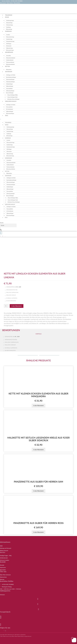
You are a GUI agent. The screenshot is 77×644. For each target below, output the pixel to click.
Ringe (7, 17)
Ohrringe (8, 31)
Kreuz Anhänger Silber (13, 95)
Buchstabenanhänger (11, 77)
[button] (38, 119)
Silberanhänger (10, 86)
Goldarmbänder (10, 60)
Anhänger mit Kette (11, 75)
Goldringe (8, 27)
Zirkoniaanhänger (10, 91)
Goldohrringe (9, 39)
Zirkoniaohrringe (10, 50)
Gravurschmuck (11, 101)
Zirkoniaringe (9, 29)
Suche (2, 223)
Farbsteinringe (10, 25)
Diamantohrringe (10, 37)
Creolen (8, 35)
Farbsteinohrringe (10, 41)
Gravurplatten (9, 88)
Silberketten (9, 70)
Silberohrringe (9, 48)
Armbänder (9, 52)
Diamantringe (9, 23)
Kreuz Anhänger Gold (12, 97)
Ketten (7, 66)
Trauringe (9, 15)
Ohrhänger (9, 44)
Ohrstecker (9, 46)
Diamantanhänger (10, 79)
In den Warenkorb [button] (38, 406)
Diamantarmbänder (11, 58)
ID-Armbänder (10, 109)
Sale (7, 115)
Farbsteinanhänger (10, 82)
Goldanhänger (9, 84)
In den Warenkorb (17, 306)
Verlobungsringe (10, 20)
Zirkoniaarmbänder (10, 64)
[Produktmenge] (6, 306)
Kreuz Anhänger (10, 93)
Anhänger (9, 72)
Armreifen (9, 56)
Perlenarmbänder (10, 62)
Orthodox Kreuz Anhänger (13, 99)
